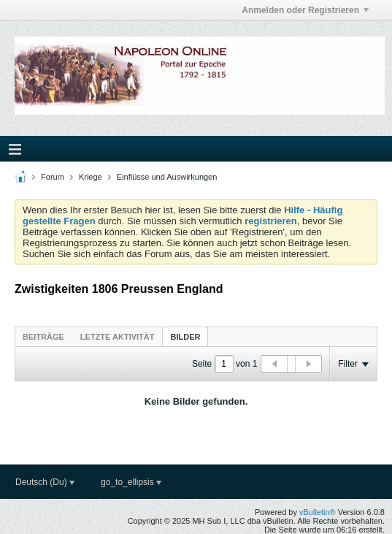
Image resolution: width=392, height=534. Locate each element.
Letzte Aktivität (118, 337)
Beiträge (43, 337)
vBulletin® (318, 512)
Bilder (185, 337)
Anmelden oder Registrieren (305, 10)
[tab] (43, 336)
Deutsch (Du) (45, 482)
